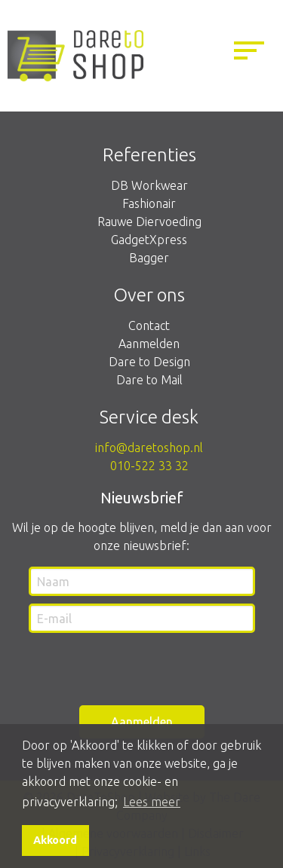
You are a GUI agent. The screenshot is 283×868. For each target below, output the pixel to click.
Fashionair (149, 203)
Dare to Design (149, 362)
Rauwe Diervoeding (149, 222)
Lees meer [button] (152, 802)
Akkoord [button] (55, 840)
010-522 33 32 (149, 466)
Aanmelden (149, 344)
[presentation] (122, 670)
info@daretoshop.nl (149, 448)
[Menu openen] (249, 53)
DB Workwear (149, 185)
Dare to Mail (149, 380)
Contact (149, 325)
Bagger (149, 258)
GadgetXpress (149, 240)
